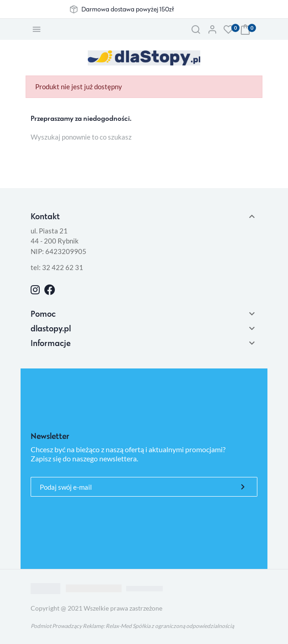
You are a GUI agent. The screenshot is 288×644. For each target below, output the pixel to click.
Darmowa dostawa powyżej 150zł (128, 9)
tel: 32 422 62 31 (57, 267)
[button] (196, 29)
